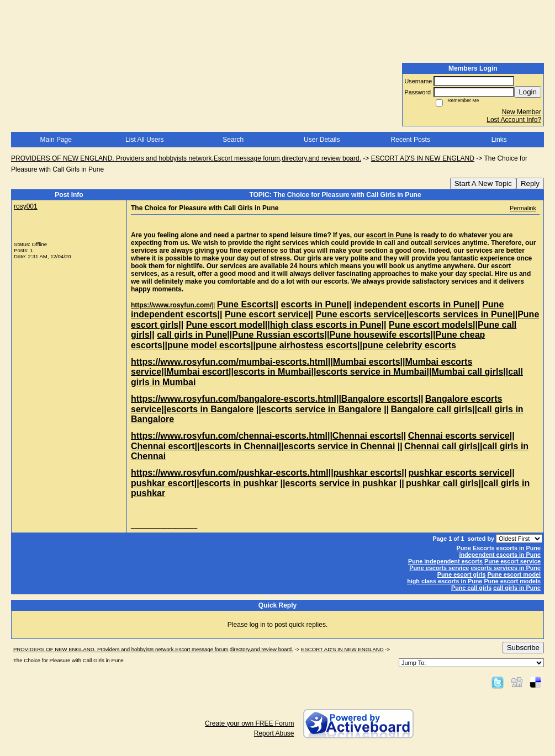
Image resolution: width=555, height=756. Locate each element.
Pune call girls (471, 588)
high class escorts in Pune (445, 581)
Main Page (56, 140)
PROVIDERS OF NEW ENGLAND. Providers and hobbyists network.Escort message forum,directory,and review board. (186, 158)
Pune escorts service (439, 568)
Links (499, 140)
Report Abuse (274, 733)
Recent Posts (411, 140)
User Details (322, 140)
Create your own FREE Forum (249, 723)
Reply (530, 183)
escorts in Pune (519, 548)
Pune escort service (512, 561)
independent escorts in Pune (500, 555)
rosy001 (26, 206)
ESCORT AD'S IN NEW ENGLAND (423, 158)
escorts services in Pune (506, 568)
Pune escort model (514, 574)
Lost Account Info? (514, 120)
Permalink (523, 208)
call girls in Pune (517, 588)
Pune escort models (512, 581)
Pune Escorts (476, 548)
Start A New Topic (483, 183)
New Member (522, 112)
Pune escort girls (462, 574)
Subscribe (523, 648)
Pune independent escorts (445, 561)
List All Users (144, 140)
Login (528, 92)
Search (233, 140)
